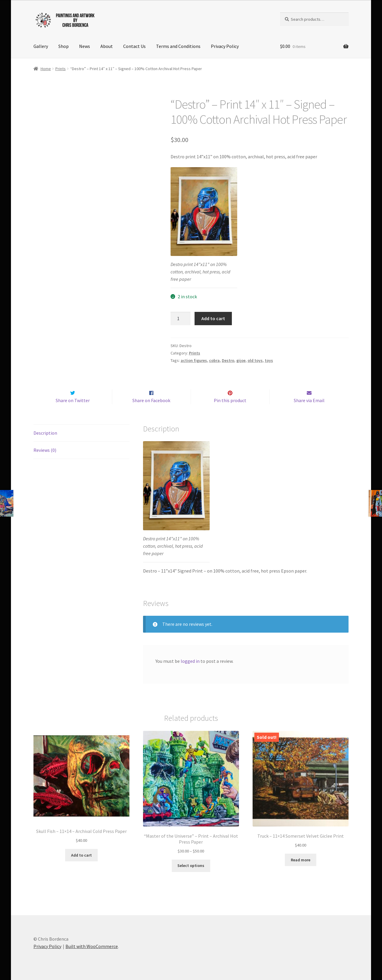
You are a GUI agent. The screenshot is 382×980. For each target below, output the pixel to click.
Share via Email (309, 401)
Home (46, 69)
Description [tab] (45, 433)
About (107, 46)
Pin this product (230, 401)
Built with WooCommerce (92, 946)
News (85, 46)
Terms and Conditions (178, 46)
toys (269, 360)
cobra (214, 360)
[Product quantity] (181, 319)
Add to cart (213, 318)
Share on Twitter (73, 401)
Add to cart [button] (81, 855)
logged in (190, 661)
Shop (64, 46)
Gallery (41, 46)
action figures (194, 360)
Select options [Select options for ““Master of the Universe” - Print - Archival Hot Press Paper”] (191, 866)
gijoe (241, 360)
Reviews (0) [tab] (45, 450)
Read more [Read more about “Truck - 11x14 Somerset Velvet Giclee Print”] (301, 860)
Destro (228, 360)
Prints (61, 69)
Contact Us (134, 46)
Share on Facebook (151, 401)
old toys (255, 360)
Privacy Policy (225, 46)
